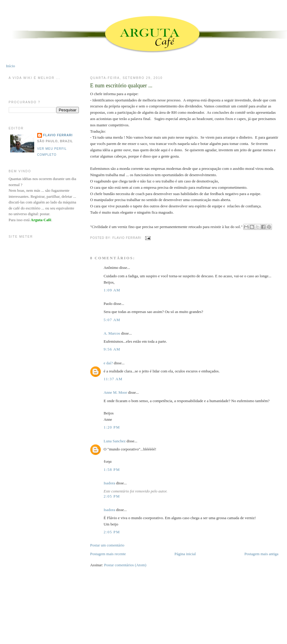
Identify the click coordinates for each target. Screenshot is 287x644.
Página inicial (185, 554)
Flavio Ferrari (58, 135)
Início (10, 66)
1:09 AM (112, 290)
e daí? (108, 363)
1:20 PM (112, 427)
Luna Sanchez (114, 441)
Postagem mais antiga (261, 554)
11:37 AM (113, 379)
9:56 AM (112, 349)
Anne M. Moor (115, 392)
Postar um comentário (107, 545)
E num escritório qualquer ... (121, 86)
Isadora (109, 483)
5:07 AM (112, 320)
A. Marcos (112, 333)
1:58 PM (112, 469)
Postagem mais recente (108, 554)
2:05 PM (112, 496)
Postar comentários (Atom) (125, 565)
